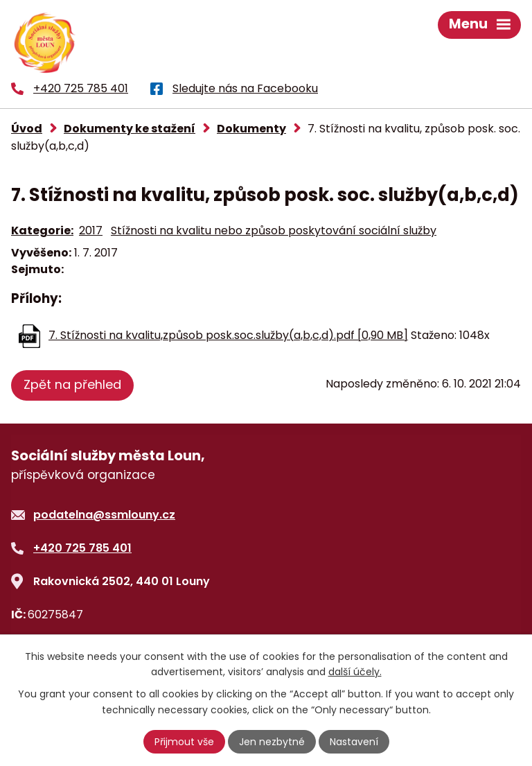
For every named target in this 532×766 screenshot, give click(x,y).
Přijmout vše (184, 742)
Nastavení (354, 742)
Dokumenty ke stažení (130, 129)
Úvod (27, 129)
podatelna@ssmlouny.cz (104, 515)
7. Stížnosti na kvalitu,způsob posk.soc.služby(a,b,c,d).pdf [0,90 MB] (228, 335)
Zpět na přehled (72, 384)
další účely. (355, 672)
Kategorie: (42, 230)
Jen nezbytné (272, 742)
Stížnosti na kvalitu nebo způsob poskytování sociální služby (274, 230)
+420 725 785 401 (82, 548)
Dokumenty (251, 129)
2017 (91, 230)
